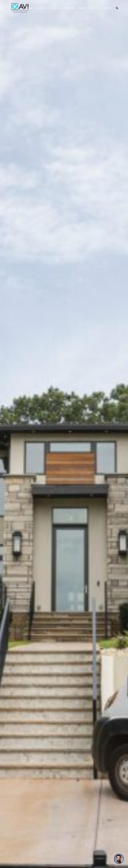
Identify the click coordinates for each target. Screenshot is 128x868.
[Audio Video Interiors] (20, 8)
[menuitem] (29, 8)
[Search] (117, 8)
